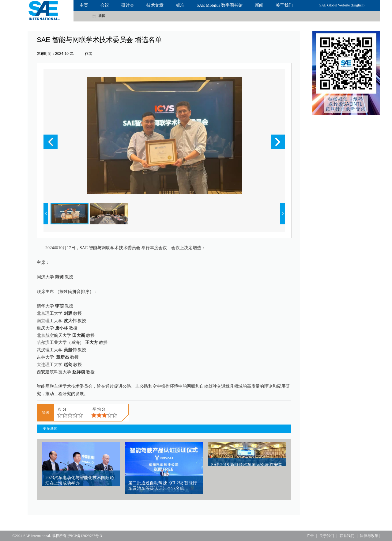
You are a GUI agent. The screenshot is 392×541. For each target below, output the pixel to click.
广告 (310, 536)
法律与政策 (369, 536)
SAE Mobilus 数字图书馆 (220, 5)
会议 (105, 5)
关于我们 (284, 5)
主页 (84, 5)
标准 (180, 5)
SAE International (37, 536)
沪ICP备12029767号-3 (85, 536)
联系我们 (347, 536)
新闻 (259, 5)
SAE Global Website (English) (342, 5)
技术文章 (155, 5)
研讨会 (128, 5)
